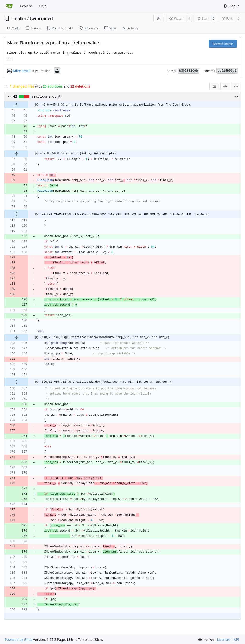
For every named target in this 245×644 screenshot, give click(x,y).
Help (43, 6)
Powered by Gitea (19, 640)
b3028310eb (189, 71)
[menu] (236, 86)
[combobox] (214, 86)
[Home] (9, 6)
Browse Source (223, 44)
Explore (26, 6)
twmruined (41, 18)
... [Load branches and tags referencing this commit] (10, 59)
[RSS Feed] (159, 18)
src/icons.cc (44, 97)
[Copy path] (60, 97)
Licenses (224, 640)
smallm (19, 18)
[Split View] (225, 86)
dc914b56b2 (227, 71)
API (236, 640)
